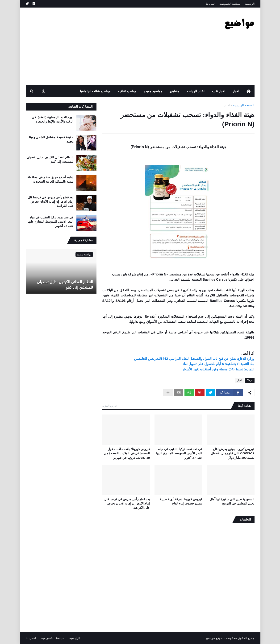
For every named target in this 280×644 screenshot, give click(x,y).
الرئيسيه (250, 4)
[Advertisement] (112, 46)
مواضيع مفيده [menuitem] (153, 91)
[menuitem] (249, 91)
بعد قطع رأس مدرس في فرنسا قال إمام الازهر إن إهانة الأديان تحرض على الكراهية (127, 503)
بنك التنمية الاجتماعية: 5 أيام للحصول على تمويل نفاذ (219, 364)
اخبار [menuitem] (236, 91)
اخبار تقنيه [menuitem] (219, 91)
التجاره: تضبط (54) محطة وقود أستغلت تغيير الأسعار (218, 369)
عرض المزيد (110, 406)
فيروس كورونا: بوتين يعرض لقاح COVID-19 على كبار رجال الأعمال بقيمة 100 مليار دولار (233, 453)
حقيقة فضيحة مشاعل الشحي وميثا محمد (51, 139)
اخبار (227, 105)
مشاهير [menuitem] (174, 91)
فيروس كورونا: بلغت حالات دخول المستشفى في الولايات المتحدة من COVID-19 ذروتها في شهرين (127, 453)
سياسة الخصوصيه (230, 4)
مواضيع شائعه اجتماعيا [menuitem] (95, 91)
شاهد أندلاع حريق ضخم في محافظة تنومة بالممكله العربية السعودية (50, 179)
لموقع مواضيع (214, 638)
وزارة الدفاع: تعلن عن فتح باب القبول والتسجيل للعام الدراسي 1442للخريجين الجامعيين (194, 359)
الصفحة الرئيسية (244, 105)
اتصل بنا (211, 4)
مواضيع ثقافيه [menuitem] (127, 91)
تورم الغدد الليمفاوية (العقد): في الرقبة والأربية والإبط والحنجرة (53, 119)
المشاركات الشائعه (81, 107)
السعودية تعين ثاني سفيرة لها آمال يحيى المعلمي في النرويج (232, 501)
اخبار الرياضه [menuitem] (196, 91)
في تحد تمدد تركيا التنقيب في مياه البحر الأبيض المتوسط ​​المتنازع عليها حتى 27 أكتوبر (179, 453)
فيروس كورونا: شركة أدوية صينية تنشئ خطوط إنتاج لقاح (181, 501)
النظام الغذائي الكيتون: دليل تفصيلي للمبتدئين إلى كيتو (50, 159)
